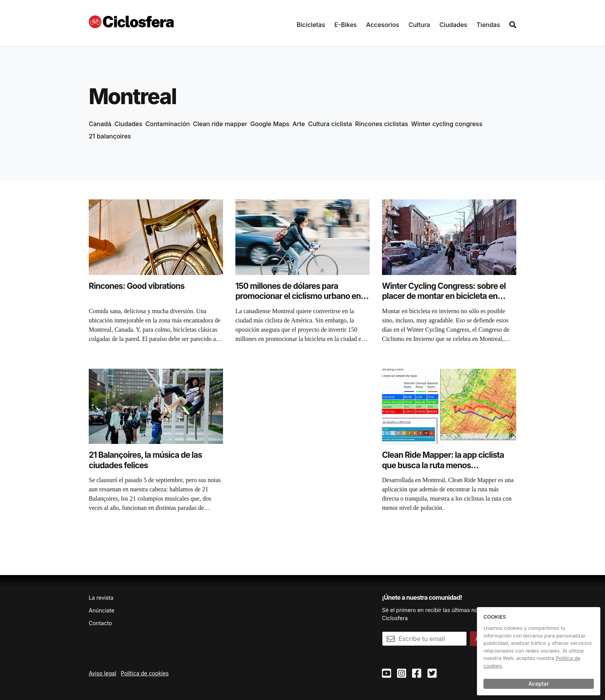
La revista (101, 598)
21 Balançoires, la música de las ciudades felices (145, 460)
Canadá (100, 124)
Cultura (419, 25)
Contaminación (168, 124)
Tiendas (488, 25)
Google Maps (270, 124)
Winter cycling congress (447, 124)
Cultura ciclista (330, 124)
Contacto (100, 623)
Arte (299, 124)
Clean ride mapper (220, 124)
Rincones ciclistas (381, 124)
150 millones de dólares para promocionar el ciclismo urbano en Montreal (298, 296)
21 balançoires (110, 136)
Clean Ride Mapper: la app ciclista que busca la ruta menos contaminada (443, 465)
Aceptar (539, 684)
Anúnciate (101, 610)
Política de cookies (145, 673)
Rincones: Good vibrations (137, 286)
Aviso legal (102, 673)
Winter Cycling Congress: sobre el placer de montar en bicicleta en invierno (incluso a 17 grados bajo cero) (444, 301)
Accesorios (383, 25)
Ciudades (453, 25)
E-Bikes (346, 25)
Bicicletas (311, 25)
